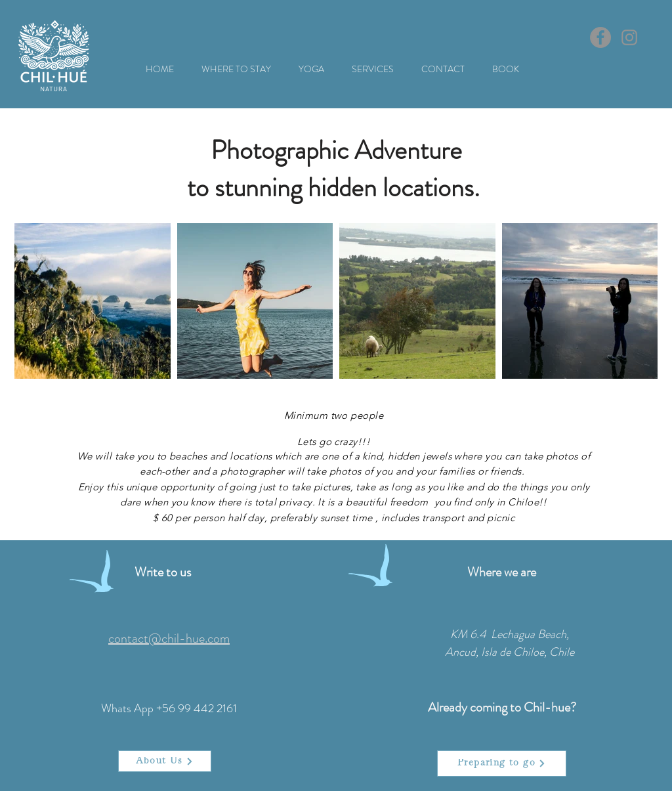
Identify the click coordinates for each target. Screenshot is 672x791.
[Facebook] (600, 37)
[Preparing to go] (502, 763)
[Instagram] (629, 37)
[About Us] (165, 761)
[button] (236, 69)
